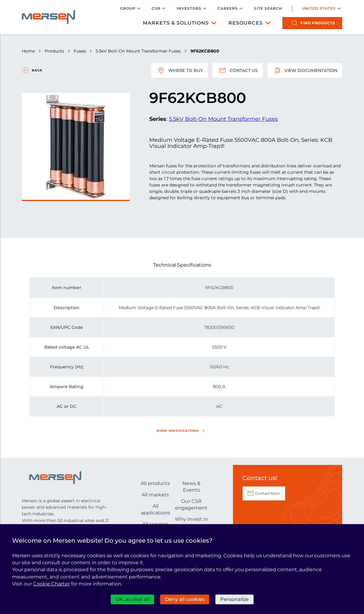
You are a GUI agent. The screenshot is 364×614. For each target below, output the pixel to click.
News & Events (191, 487)
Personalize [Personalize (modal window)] (234, 599)
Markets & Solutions (176, 23)
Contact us (238, 70)
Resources (246, 23)
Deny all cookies (185, 599)
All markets (155, 495)
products (318, 23)
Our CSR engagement (191, 505)
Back (37, 70)
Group (128, 8)
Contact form (268, 493)
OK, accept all (132, 599)
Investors (189, 8)
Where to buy (180, 70)
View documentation (305, 70)
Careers (228, 8)
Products (54, 51)
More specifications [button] (178, 431)
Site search (268, 9)
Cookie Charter (51, 584)
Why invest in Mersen (191, 522)
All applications (155, 509)
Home (28, 51)
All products (155, 483)
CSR (156, 8)
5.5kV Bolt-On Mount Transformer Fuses (138, 51)
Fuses (80, 51)
